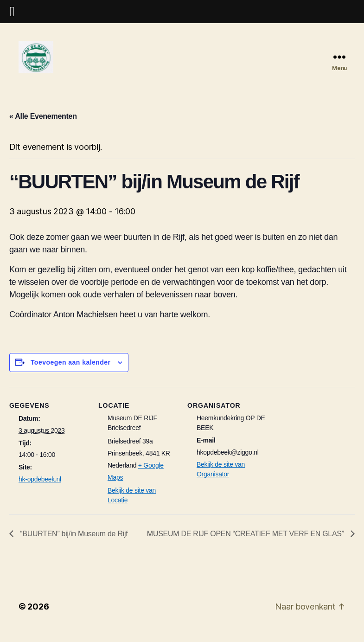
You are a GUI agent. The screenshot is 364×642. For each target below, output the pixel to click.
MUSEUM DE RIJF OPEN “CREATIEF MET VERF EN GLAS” (246, 543)
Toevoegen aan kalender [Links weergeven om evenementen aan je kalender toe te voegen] (71, 372)
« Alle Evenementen (43, 125)
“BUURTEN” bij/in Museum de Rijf (73, 543)
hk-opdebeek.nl (40, 488)
